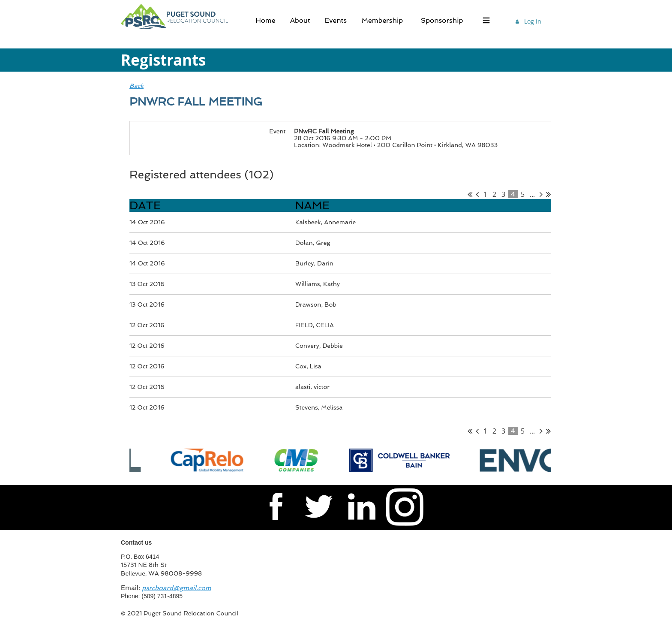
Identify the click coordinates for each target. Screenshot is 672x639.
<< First (470, 194)
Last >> (548, 194)
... (532, 194)
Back (136, 86)
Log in (533, 21)
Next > (541, 194)
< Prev (477, 194)
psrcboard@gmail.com (177, 588)
